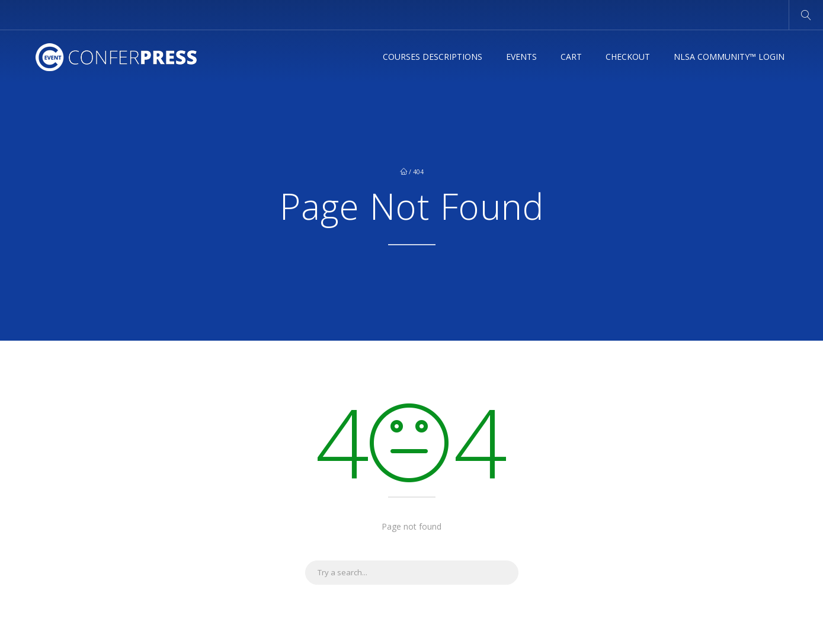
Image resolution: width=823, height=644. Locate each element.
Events (521, 57)
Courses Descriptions (433, 57)
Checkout (628, 57)
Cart (571, 57)
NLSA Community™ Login (729, 57)
